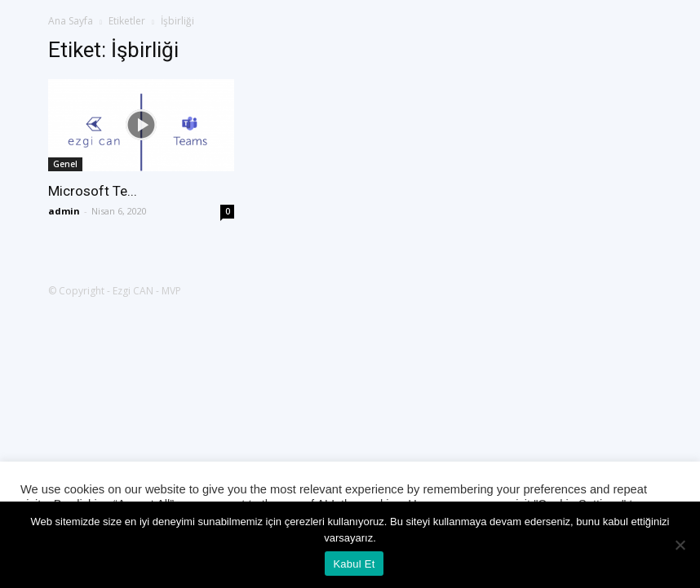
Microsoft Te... (93, 191)
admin (64, 211)
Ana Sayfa (71, 21)
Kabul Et (354, 564)
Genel (65, 164)
